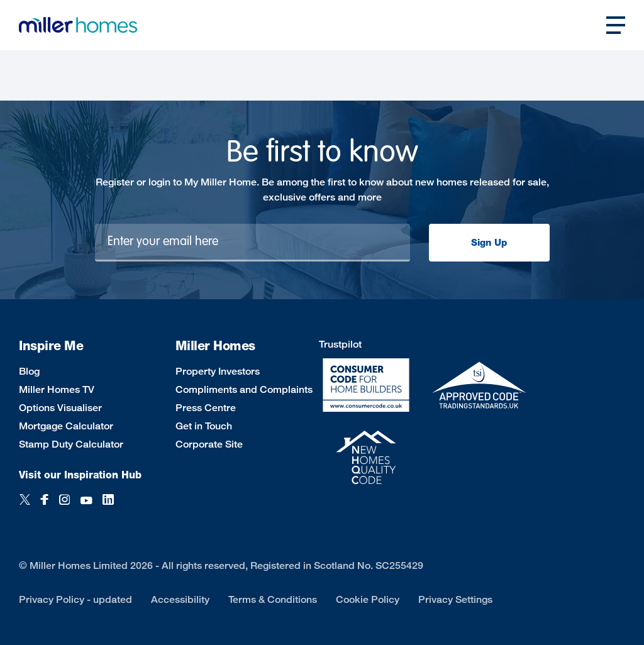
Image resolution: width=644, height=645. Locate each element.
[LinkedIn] (108, 506)
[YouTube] (86, 506)
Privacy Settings (455, 599)
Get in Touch (204, 426)
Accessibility (180, 599)
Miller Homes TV (57, 389)
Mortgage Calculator (66, 426)
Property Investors (218, 371)
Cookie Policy (368, 599)
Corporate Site (209, 444)
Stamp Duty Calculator (71, 444)
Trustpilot (340, 344)
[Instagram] (64, 506)
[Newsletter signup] (253, 243)
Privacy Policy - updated (75, 599)
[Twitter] (25, 506)
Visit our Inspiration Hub (80, 475)
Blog (29, 371)
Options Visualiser (60, 408)
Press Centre (206, 408)
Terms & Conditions (273, 599)
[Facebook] (45, 506)
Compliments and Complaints (244, 389)
